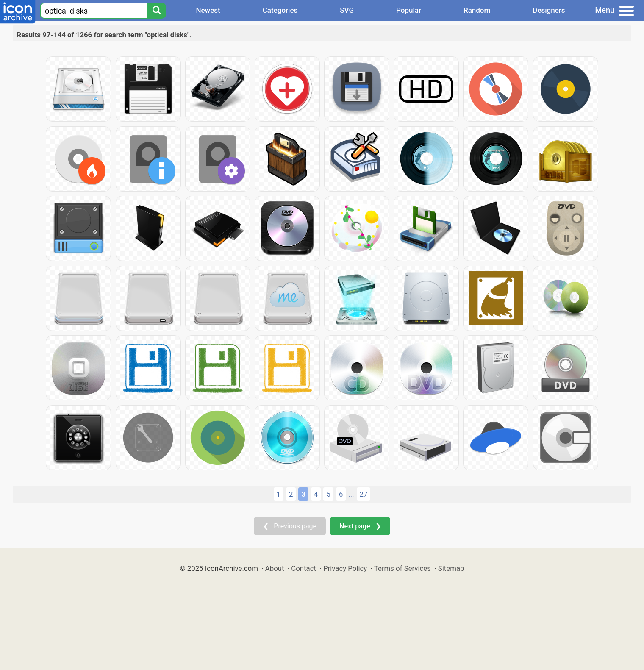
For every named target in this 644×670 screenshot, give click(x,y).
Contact (304, 568)
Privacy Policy (345, 568)
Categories (280, 10)
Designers (549, 10)
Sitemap (451, 568)
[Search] (156, 11)
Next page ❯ (360, 526)
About (275, 568)
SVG (347, 10)
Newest (208, 10)
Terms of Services (402, 568)
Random (477, 10)
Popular (409, 10)
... (351, 495)
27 (364, 494)
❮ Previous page (290, 526)
